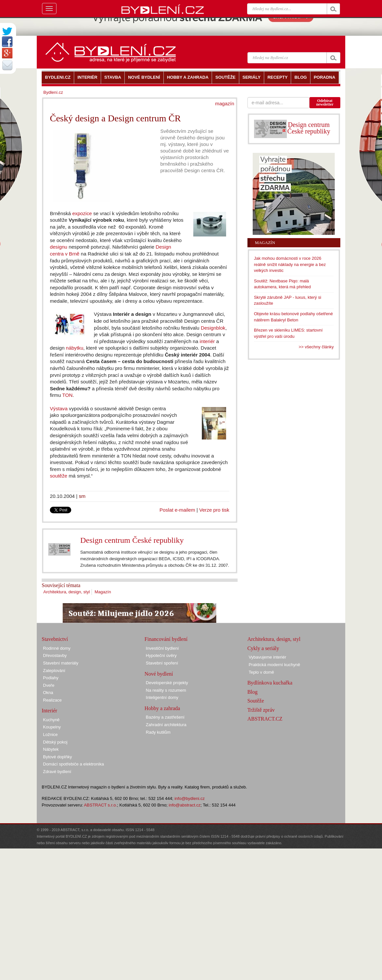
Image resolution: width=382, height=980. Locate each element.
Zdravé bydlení (57, 772)
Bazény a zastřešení (165, 717)
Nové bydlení (159, 674)
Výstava (59, 408)
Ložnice (50, 735)
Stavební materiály (61, 663)
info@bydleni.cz (190, 798)
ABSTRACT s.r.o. (101, 805)
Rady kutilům (158, 732)
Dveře (49, 685)
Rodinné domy (57, 648)
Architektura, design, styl (67, 592)
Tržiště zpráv (261, 710)
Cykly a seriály (263, 648)
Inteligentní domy (162, 697)
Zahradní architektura (166, 725)
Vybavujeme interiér (267, 657)
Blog (253, 692)
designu (59, 247)
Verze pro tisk (214, 510)
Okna (48, 693)
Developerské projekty (167, 683)
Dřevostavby (55, 655)
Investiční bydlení (162, 648)
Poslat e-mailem (177, 510)
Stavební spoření (162, 663)
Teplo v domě (261, 672)
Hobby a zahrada (162, 708)
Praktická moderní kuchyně (275, 665)
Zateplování (54, 671)
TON (68, 395)
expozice (82, 213)
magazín (225, 103)
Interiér (49, 711)
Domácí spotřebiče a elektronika (74, 764)
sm (82, 496)
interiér (207, 341)
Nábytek (51, 749)
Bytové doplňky (57, 757)
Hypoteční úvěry (161, 655)
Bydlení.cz (53, 92)
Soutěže (256, 701)
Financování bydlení (166, 639)
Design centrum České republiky (132, 540)
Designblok (213, 328)
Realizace (52, 700)
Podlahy (51, 678)
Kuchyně (51, 720)
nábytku (75, 348)
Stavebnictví (55, 639)
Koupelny (52, 727)
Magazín (103, 592)
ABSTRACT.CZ (265, 719)
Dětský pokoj (55, 742)
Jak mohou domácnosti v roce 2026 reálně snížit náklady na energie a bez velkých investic (290, 264)
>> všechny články (316, 347)
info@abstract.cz (185, 805)
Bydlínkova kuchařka (270, 683)
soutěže (59, 476)
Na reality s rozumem (166, 690)
